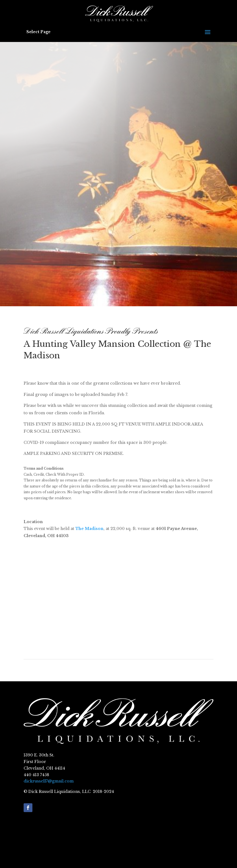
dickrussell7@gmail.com (49, 781)
